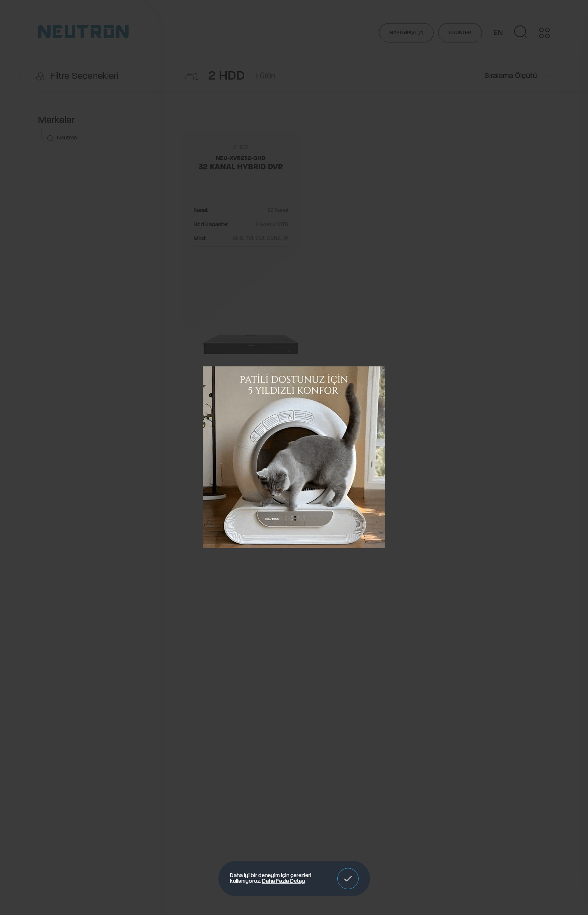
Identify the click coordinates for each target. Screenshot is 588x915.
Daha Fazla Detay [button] (284, 881)
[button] (348, 879)
